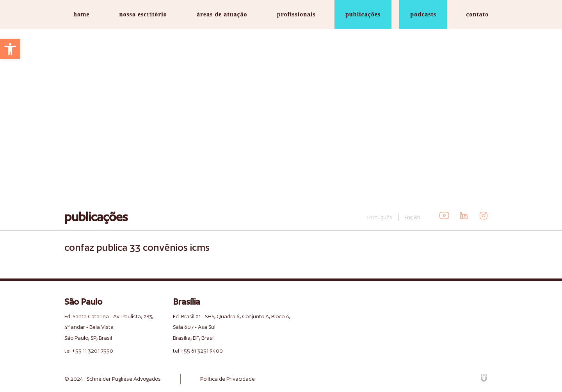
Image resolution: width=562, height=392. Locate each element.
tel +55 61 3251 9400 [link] (198, 351)
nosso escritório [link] (143, 14)
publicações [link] (363, 14)
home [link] (81, 14)
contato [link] (477, 14)
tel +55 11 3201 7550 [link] (89, 351)
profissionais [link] (296, 14)
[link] (10, 49)
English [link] (412, 217)
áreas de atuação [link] (222, 14)
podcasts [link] (423, 14)
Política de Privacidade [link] (228, 379)
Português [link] (380, 217)
